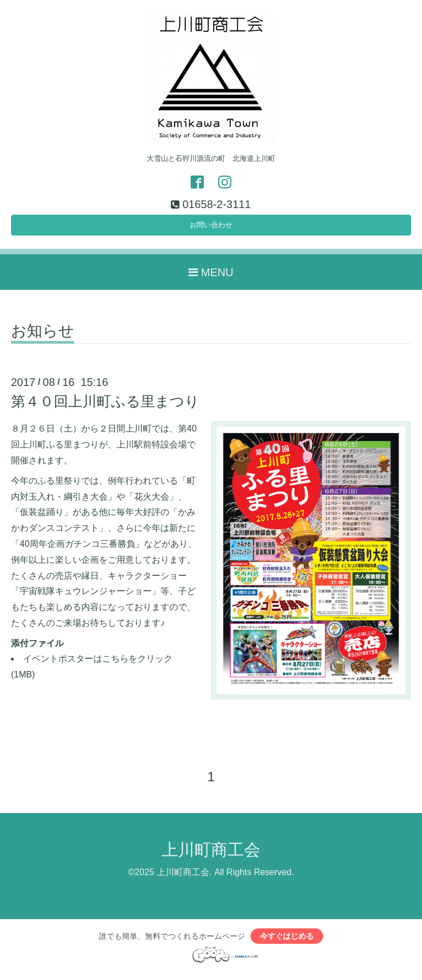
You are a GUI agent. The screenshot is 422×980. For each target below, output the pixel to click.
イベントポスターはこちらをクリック (102, 664)
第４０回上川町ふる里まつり (105, 407)
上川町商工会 (211, 855)
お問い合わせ (211, 228)
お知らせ (43, 337)
